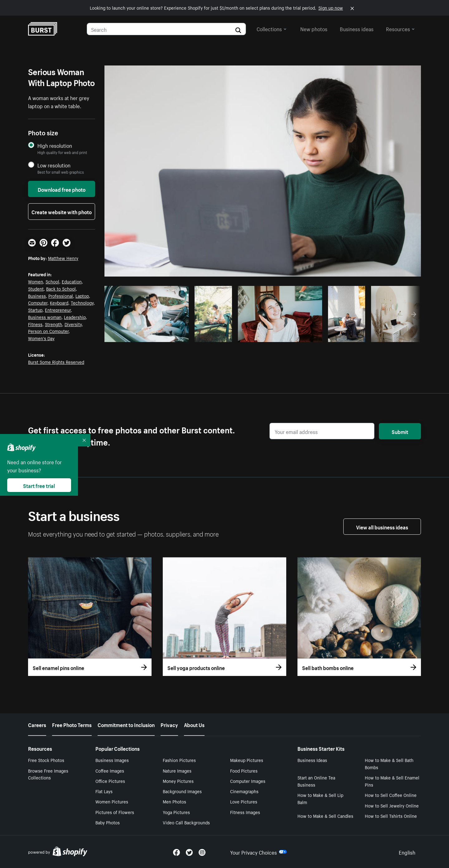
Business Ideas (312, 760)
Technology (82, 302)
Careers (37, 724)
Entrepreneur (58, 310)
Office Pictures (110, 781)
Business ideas (357, 28)
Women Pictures (112, 801)
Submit (400, 431)
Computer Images (248, 781)
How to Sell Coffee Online (391, 795)
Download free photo (62, 189)
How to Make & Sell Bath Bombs (389, 763)
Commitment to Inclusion (126, 724)
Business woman (45, 317)
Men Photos (174, 801)
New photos (314, 28)
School (52, 281)
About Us (194, 724)
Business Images (112, 760)
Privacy (169, 724)
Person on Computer (48, 331)
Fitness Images (245, 812)
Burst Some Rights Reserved (56, 362)
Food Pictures (244, 770)
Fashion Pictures (179, 760)
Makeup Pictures (247, 760)
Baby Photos (108, 822)
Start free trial (39, 485)
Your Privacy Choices (258, 852)
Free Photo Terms (72, 724)
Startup (35, 310)
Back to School (61, 288)
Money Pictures (178, 781)
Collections (272, 28)
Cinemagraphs (244, 791)
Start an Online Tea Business (316, 781)
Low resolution (54, 165)
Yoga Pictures (176, 812)
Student (36, 288)
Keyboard (59, 302)
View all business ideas (382, 527)
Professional (61, 296)
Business (37, 296)
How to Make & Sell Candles (325, 816)
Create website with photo (62, 211)
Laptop (82, 296)
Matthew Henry (63, 258)
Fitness (35, 324)
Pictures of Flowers (115, 812)
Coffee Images (110, 770)
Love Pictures (244, 801)
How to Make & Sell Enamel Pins (392, 781)
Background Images (182, 791)
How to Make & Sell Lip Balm (320, 798)
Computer (38, 302)
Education (72, 281)
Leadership (75, 317)
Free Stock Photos (46, 760)
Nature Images (177, 770)
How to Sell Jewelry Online (392, 805)
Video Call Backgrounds (186, 822)
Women (36, 281)
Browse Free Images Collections (48, 774)
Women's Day (41, 338)
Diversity (73, 324)
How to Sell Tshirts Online (391, 816)
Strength (53, 324)
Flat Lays (104, 791)
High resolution (55, 145)
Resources (400, 28)
